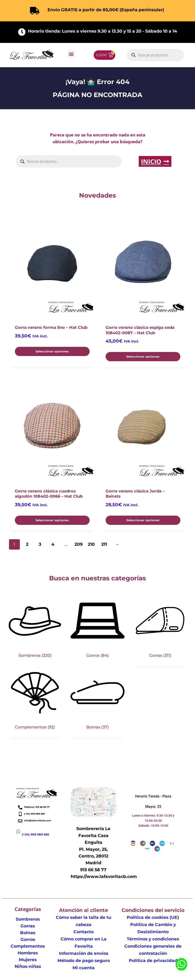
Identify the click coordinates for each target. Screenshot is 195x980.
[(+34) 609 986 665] (18, 832)
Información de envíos (84, 953)
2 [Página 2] (27, 544)
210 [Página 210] (91, 544)
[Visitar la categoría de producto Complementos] (35, 701)
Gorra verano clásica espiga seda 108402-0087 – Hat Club (140, 330)
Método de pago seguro (84, 961)
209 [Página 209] (79, 544)
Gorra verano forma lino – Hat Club (51, 327)
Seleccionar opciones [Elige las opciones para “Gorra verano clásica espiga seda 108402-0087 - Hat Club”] (143, 356)
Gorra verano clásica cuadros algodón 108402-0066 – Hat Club (49, 494)
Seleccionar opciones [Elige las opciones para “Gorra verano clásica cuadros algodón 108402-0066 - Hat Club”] (52, 520)
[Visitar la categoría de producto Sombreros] (35, 629)
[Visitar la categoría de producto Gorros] (97, 629)
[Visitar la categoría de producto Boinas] (97, 701)
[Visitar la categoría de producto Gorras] (160, 629)
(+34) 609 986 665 (35, 834)
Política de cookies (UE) (153, 917)
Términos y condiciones (153, 939)
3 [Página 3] (40, 544)
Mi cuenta (84, 968)
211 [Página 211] (104, 544)
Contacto (84, 932)
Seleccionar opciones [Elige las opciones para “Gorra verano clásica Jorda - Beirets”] (143, 520)
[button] (71, 54)
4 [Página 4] (53, 544)
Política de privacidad (153, 961)
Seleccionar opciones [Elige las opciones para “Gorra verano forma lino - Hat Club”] (52, 351)
